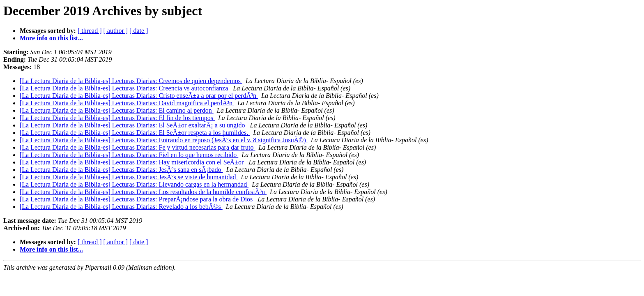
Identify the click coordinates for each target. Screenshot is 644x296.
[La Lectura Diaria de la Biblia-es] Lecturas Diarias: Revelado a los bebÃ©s (121, 207)
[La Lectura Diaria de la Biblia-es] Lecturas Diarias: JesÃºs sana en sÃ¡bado (121, 170)
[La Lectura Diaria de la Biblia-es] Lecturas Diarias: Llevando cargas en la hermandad (134, 184)
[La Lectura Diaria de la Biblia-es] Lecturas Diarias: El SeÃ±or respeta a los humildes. (135, 133)
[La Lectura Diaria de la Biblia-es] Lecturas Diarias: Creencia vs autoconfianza (125, 88)
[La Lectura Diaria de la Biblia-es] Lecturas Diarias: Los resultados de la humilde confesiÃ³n (143, 192)
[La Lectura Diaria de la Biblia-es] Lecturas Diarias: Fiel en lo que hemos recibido (129, 155)
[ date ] (139, 31)
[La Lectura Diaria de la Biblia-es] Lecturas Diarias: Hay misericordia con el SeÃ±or (132, 162)
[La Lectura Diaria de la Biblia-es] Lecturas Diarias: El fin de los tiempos (117, 118)
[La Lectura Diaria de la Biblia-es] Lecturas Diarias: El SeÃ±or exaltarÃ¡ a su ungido (133, 125)
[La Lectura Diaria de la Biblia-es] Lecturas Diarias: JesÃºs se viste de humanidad (129, 177)
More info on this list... (51, 38)
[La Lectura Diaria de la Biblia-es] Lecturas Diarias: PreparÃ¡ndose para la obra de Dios (137, 199)
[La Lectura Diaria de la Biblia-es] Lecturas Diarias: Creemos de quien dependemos (131, 81)
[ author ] (116, 31)
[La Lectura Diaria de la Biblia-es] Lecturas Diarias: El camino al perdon (117, 110)
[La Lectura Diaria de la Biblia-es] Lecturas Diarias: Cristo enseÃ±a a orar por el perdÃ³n (139, 96)
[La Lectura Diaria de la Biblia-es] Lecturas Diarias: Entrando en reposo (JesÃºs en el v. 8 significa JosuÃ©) (164, 140)
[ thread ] (90, 31)
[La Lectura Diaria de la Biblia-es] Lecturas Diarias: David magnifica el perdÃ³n (127, 103)
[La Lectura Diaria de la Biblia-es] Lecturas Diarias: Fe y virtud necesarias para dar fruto (138, 147)
